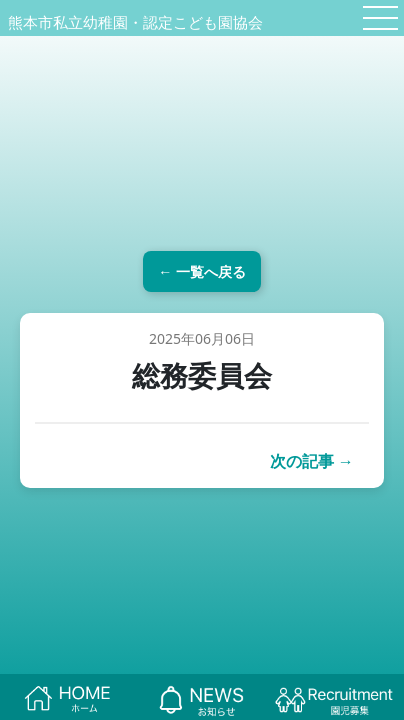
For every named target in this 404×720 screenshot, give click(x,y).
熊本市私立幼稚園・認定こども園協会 (135, 22)
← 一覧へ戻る (202, 271)
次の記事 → (312, 461)
